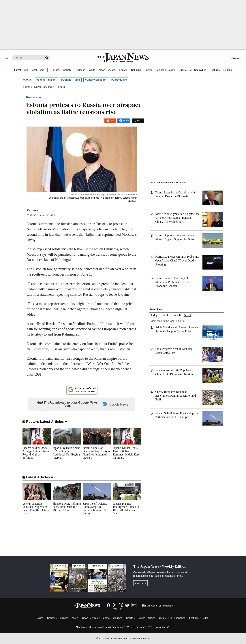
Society (67, 70)
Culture (183, 70)
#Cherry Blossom (96, 80)
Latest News (21, 70)
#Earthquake (119, 80)
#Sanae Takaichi (46, 80)
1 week (164, 315)
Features (215, 70)
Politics (55, 70)
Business (80, 70)
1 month (176, 315)
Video (205, 618)
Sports (148, 70)
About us (80, 627)
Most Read (38, 70)
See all (188, 315)
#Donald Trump (71, 80)
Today (154, 315)
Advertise (162, 627)
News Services (107, 70)
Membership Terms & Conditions (106, 627)
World (92, 70)
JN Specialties (198, 70)
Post (112, 121)
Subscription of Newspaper (158, 606)
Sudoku (228, 70)
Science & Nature (165, 70)
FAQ (150, 627)
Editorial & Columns (130, 70)
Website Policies (135, 627)
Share (126, 121)
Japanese (236, 58)
